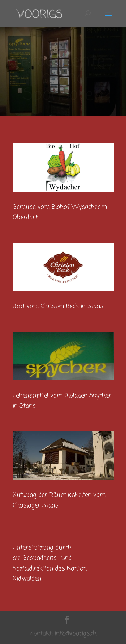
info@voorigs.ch (76, 634)
